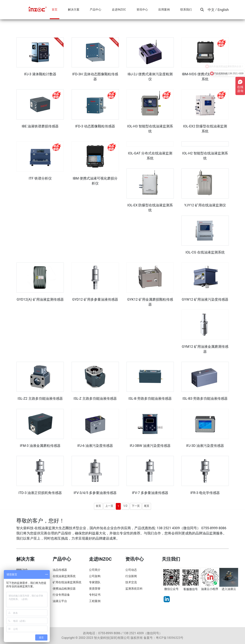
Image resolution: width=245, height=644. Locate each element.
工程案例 (95, 601)
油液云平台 (60, 601)
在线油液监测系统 (64, 576)
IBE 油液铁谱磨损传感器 (40, 126)
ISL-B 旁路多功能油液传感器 (150, 398)
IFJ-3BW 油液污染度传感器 (150, 446)
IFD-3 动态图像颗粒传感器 (95, 126)
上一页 (109, 506)
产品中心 (96, 10)
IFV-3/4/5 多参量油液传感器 (95, 493)
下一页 (136, 506)
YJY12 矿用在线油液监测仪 (205, 205)
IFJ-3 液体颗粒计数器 (40, 74)
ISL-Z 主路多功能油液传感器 (95, 398)
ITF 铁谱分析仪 (40, 178)
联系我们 (186, 10)
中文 (211, 10)
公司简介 (95, 570)
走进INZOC (119, 10)
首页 (55, 10)
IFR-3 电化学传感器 (205, 493)
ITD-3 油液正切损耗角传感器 (40, 493)
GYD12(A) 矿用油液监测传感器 (40, 299)
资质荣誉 (95, 589)
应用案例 (164, 10)
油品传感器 (60, 570)
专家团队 (95, 582)
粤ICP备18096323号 (170, 638)
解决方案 (74, 10)
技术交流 (131, 582)
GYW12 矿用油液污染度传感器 (205, 299)
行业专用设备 (61, 595)
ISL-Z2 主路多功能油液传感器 (40, 398)
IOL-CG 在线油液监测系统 (205, 252)
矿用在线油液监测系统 (67, 582)
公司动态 (131, 570)
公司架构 (95, 576)
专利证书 (95, 595)
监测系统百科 (134, 589)
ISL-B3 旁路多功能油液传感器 (205, 398)
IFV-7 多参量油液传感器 (150, 493)
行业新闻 (131, 576)
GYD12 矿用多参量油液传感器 (95, 299)
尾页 (147, 506)
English (223, 10)
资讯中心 (142, 10)
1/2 (125, 506)
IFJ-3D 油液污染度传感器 (205, 446)
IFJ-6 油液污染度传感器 (95, 446)
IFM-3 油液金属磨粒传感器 (40, 446)
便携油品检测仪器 (64, 589)
